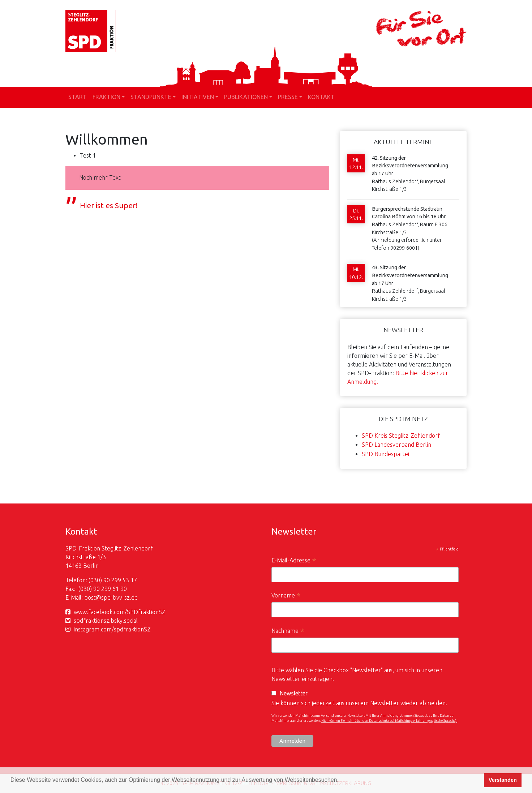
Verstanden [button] (503, 780)
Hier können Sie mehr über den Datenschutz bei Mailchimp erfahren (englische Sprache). (389, 721)
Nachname (288, 632)
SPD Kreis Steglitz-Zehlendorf (401, 436)
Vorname (286, 596)
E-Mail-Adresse (294, 561)
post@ (93, 597)
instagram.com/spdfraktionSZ (112, 629)
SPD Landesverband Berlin (396, 445)
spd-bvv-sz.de (119, 597)
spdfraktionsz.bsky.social (106, 621)
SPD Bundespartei (385, 454)
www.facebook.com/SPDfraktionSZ (120, 612)
